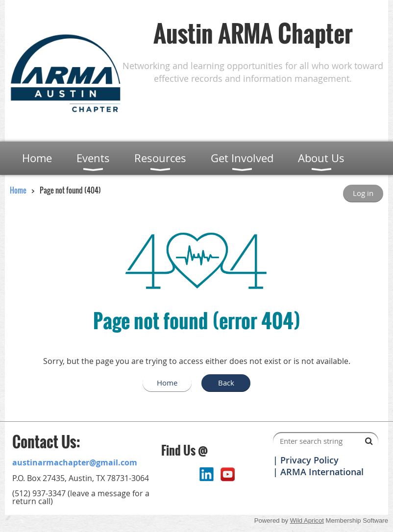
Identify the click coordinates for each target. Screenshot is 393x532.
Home (18, 190)
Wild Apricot (307, 520)
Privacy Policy (309, 460)
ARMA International (322, 472)
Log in (363, 193)
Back (226, 383)
